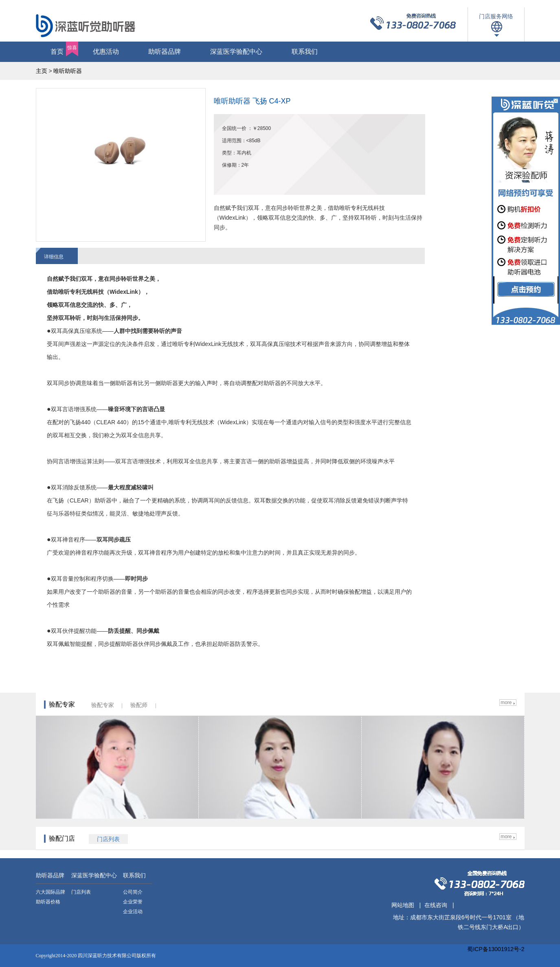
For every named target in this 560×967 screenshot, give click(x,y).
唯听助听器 (68, 71)
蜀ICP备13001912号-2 (496, 949)
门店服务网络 (496, 16)
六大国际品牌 (51, 892)
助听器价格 (48, 902)
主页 (42, 71)
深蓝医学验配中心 (236, 52)
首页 (64, 49)
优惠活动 (106, 52)
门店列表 (81, 892)
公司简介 (133, 892)
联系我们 (305, 52)
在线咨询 (436, 905)
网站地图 (403, 905)
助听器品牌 (165, 52)
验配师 (139, 705)
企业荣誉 (133, 902)
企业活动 (133, 912)
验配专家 (103, 705)
